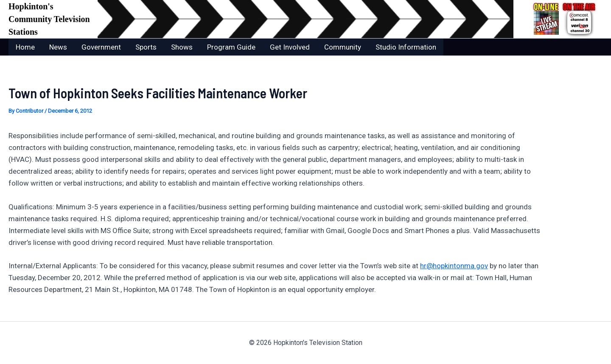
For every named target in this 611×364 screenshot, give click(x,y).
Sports (146, 47)
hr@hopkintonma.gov (454, 266)
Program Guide (231, 47)
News (58, 47)
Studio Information (406, 47)
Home (25, 47)
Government (101, 47)
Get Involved (290, 47)
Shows (182, 47)
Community (343, 47)
